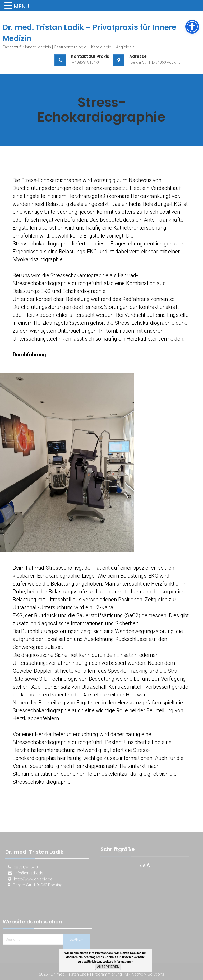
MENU (21, 7)
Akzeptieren (108, 967)
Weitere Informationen (118, 962)
